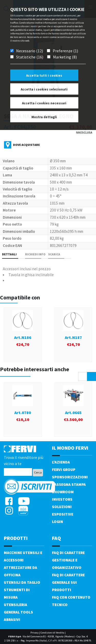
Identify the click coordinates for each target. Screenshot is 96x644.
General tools (18, 612)
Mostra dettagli (44, 117)
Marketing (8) (65, 57)
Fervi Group (64, 470)
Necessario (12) (30, 51)
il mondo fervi (70, 448)
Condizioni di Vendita (52, 633)
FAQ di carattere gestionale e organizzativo (68, 560)
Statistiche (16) (30, 57)
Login (57, 522)
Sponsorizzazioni (70, 477)
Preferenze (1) (65, 51)
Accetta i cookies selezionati (44, 89)
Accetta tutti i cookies (44, 76)
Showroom (63, 492)
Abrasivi (12, 620)
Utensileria (15, 605)
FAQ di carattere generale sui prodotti (68, 582)
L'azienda (61, 462)
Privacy (35, 633)
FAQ (56, 538)
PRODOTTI (16, 538)
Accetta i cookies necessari (44, 103)
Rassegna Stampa (69, 484)
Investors (62, 499)
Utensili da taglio (22, 582)
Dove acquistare (26, 145)
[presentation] (83, 376)
